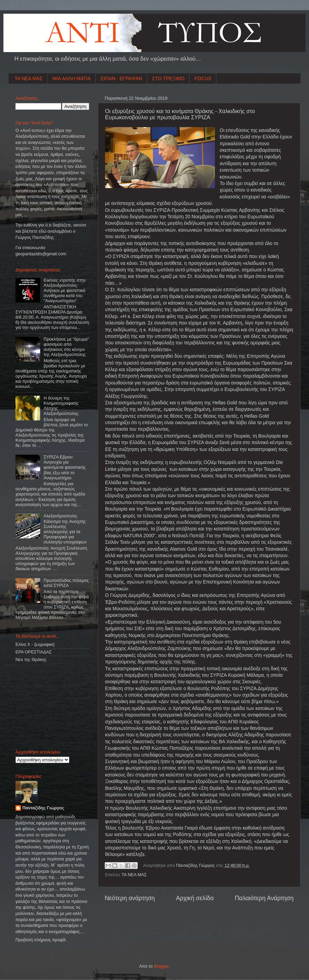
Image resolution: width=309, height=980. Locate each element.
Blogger (161, 966)
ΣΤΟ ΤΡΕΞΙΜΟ (168, 78)
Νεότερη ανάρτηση (130, 898)
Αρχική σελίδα (195, 898)
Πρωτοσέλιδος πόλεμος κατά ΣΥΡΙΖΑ (66, 583)
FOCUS (203, 78)
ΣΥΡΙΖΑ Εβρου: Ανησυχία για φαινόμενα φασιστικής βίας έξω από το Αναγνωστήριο (65, 467)
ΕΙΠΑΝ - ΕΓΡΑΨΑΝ (121, 78)
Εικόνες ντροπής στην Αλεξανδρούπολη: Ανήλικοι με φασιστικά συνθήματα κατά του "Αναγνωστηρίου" (65, 291)
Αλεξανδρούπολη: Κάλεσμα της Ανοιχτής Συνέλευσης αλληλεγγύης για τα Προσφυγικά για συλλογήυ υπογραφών (65, 529)
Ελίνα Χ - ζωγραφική (35, 645)
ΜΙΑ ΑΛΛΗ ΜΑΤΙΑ (72, 78)
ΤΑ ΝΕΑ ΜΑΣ (29, 78)
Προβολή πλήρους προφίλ (41, 940)
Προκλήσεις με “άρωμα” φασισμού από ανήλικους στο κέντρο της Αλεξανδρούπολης (66, 347)
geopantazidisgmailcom (41, 254)
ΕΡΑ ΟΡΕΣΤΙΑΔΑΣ (34, 652)
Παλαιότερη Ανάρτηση (264, 898)
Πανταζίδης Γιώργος (196, 866)
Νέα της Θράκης (31, 660)
